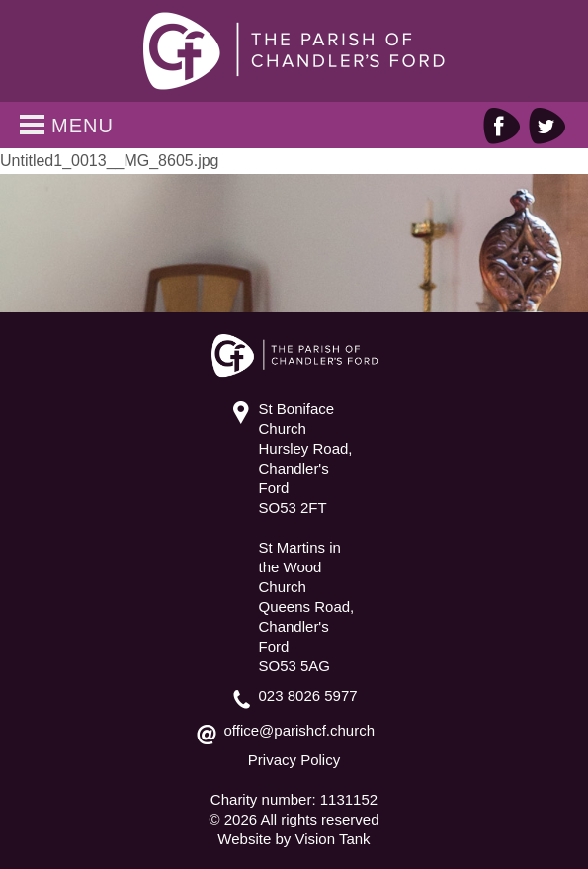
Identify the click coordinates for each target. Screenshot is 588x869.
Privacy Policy (294, 760)
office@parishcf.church (300, 730)
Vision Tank (332, 839)
